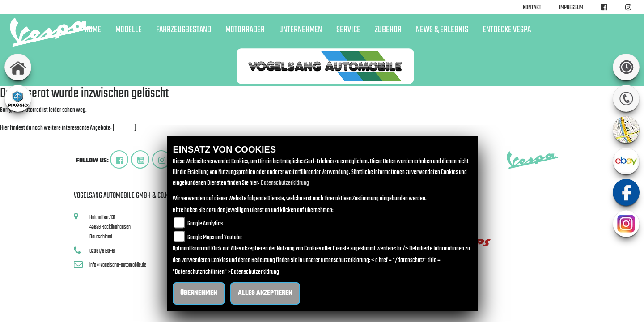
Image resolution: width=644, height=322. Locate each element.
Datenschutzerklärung (285, 183)
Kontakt (532, 8)
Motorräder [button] (245, 30)
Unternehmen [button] (301, 30)
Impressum (571, 8)
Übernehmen (199, 293)
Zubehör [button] (388, 30)
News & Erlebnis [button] (442, 30)
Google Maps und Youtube (215, 238)
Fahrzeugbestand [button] (184, 30)
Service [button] (348, 30)
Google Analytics (205, 224)
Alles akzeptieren (265, 293)
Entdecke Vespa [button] (507, 30)
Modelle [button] (129, 30)
